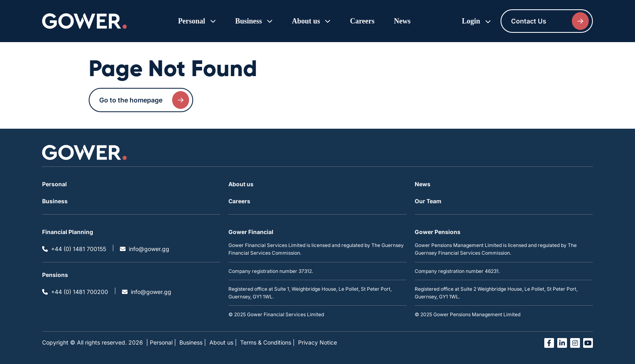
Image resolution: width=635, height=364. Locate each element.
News (402, 21)
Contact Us (550, 21)
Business (55, 201)
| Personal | (161, 342)
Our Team (428, 201)
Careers (362, 21)
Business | (193, 342)
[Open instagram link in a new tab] (575, 343)
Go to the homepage (144, 100)
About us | (223, 342)
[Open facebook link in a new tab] (549, 343)
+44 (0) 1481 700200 (75, 292)
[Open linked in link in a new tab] (562, 343)
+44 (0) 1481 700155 (74, 249)
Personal (54, 184)
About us (241, 184)
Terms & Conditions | (267, 342)
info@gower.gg (145, 249)
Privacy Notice (317, 342)
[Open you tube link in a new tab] (588, 343)
